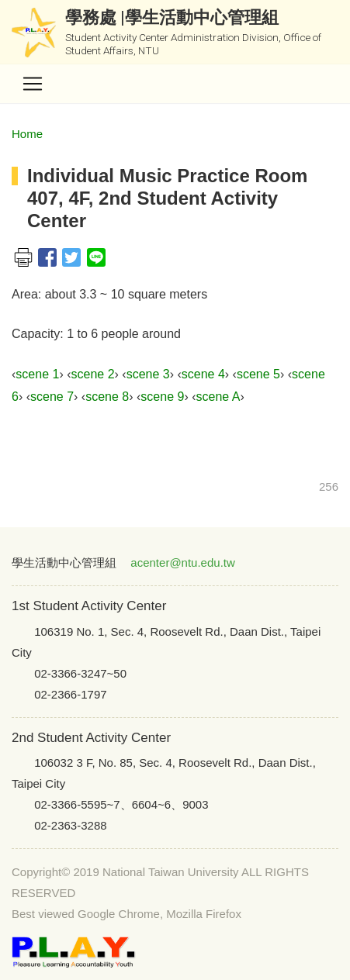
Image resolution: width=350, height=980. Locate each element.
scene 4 (203, 374)
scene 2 (92, 374)
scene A (218, 397)
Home (27, 134)
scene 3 (148, 374)
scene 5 (258, 374)
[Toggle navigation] (33, 84)
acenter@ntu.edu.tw (182, 562)
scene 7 (52, 397)
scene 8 (107, 397)
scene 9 (162, 397)
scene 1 (37, 374)
